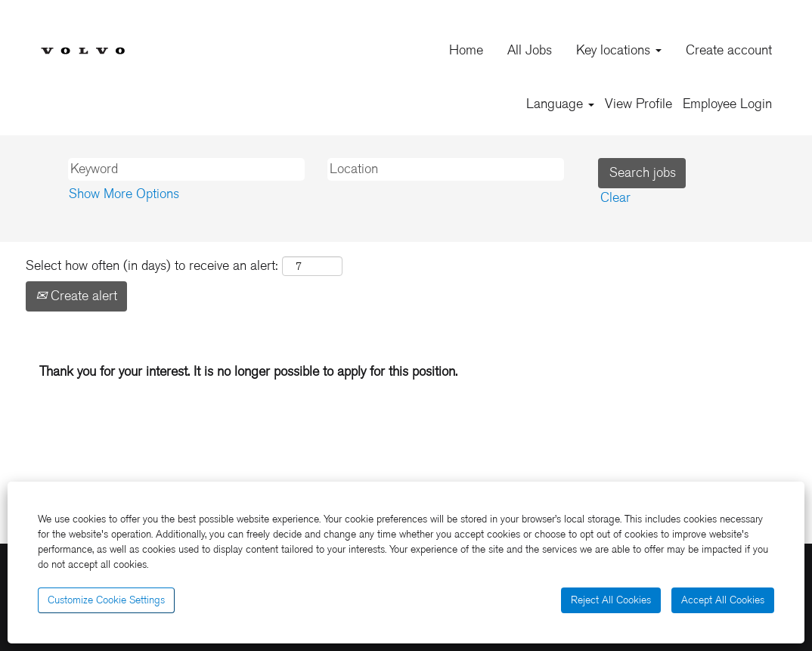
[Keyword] (186, 169)
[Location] (446, 169)
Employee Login (727, 104)
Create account (729, 50)
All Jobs (530, 50)
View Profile (638, 104)
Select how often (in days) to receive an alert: (152, 265)
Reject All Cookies (611, 600)
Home (466, 50)
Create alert (76, 296)
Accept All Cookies (723, 600)
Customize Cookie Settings (106, 600)
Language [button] (560, 104)
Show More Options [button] (124, 194)
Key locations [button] (619, 50)
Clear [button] (615, 197)
